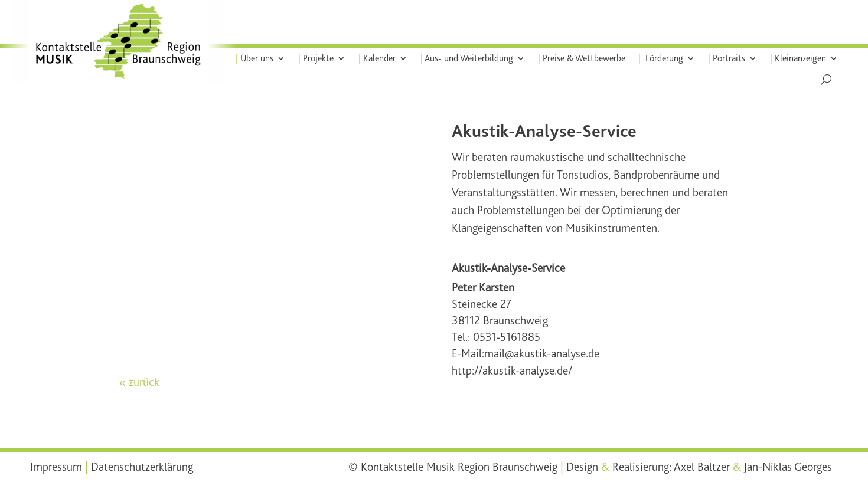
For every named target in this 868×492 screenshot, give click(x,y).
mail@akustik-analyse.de (542, 354)
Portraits (727, 58)
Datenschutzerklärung (142, 467)
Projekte (316, 58)
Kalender (377, 58)
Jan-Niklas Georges (788, 467)
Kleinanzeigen (798, 58)
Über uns (254, 58)
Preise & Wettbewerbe (582, 58)
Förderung (661, 58)
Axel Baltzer (702, 467)
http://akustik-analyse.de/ (512, 371)
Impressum (56, 467)
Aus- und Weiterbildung (467, 58)
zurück (144, 382)
